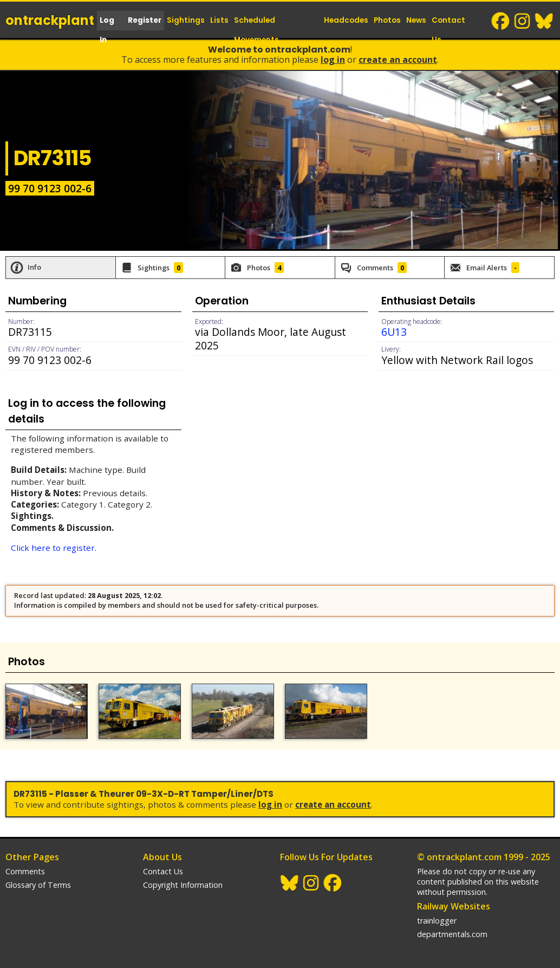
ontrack (50, 20)
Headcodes (346, 20)
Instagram (523, 21)
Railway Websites (454, 906)
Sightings (186, 20)
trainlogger (437, 921)
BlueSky (544, 21)
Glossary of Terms (38, 885)
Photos (387, 20)
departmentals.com (452, 934)
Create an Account (398, 60)
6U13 (394, 332)
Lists (219, 20)
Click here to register (53, 548)
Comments (25, 871)
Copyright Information (183, 885)
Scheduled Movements (256, 30)
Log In (107, 30)
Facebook (501, 21)
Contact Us (448, 30)
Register (145, 20)
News (416, 20)
